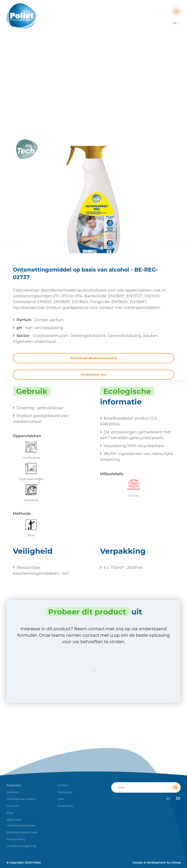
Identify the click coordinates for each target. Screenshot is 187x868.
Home (60, 87)
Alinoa (176, 862)
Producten (79, 87)
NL (175, 23)
